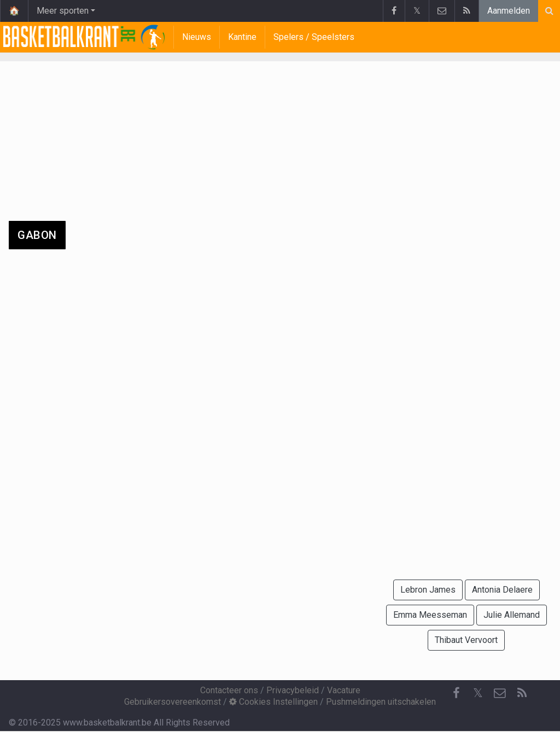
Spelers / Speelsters (314, 37)
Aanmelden (509, 11)
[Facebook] (456, 693)
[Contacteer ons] (500, 693)
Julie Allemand (512, 615)
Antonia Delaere (502, 590)
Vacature (344, 690)
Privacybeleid (293, 690)
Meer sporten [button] (63, 11)
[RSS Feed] (522, 693)
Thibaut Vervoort (466, 640)
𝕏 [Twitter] (478, 693)
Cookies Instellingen (273, 702)
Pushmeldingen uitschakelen (381, 702)
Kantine (242, 37)
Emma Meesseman (430, 615)
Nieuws (197, 37)
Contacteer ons (229, 690)
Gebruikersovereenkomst (173, 702)
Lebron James (428, 590)
